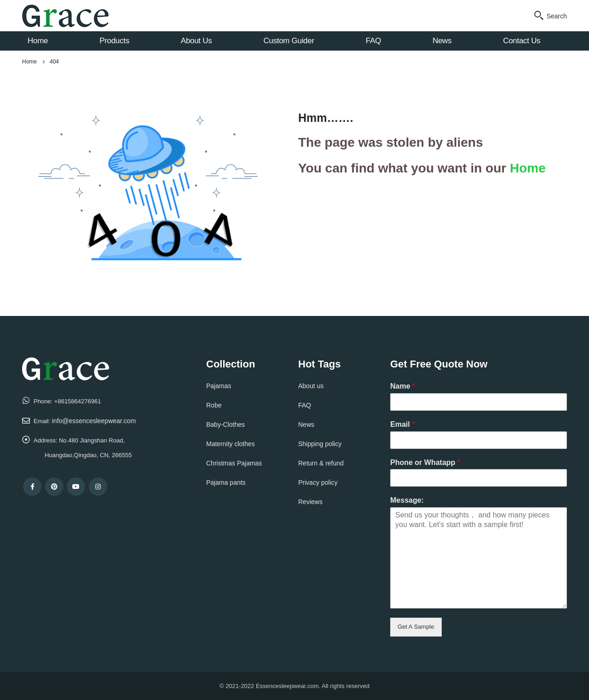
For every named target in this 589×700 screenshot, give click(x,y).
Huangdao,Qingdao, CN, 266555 (88, 455)
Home (38, 41)
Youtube (76, 487)
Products (114, 41)
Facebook (32, 487)
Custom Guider (289, 41)
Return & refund (321, 463)
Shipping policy (320, 444)
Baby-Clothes (225, 425)
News (442, 41)
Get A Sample (416, 627)
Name (403, 386)
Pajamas (219, 386)
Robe (214, 405)
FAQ (373, 41)
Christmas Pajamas (234, 463)
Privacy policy (318, 482)
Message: (407, 500)
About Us (196, 41)
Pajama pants (226, 482)
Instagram (98, 487)
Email (402, 424)
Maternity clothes (231, 444)
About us (311, 386)
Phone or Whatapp (425, 462)
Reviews (310, 502)
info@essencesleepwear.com (94, 421)
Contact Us (522, 41)
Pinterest (54, 487)
